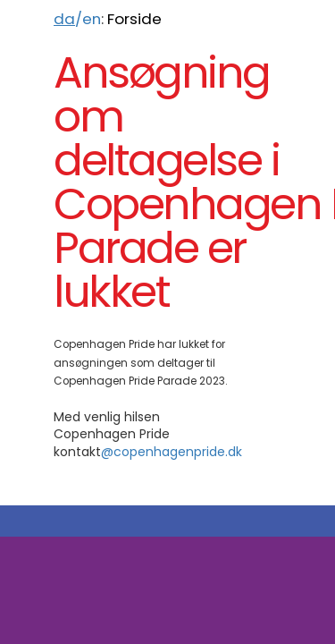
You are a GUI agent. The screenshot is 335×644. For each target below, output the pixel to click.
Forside (134, 19)
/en (77, 19)
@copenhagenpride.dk (172, 452)
